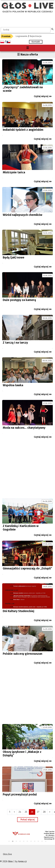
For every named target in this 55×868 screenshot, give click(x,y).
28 (44, 812)
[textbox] (26, 30)
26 (32, 812)
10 (42, 842)
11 (46, 842)
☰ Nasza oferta (27, 54)
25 (26, 812)
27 (38, 812)
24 (20, 812)
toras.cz (22, 861)
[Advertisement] (27, 469)
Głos (10, 861)
